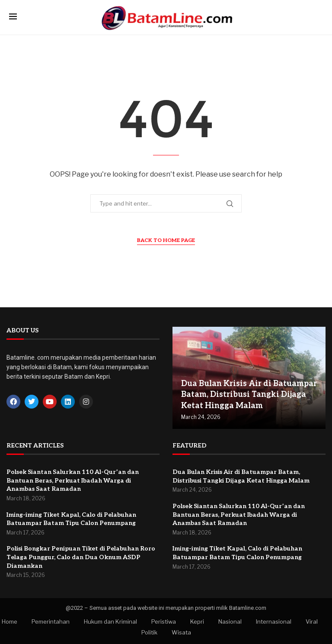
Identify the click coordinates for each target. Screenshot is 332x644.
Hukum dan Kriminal (110, 621)
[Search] (319, 17)
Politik (149, 632)
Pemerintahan (51, 621)
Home (10, 621)
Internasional (274, 621)
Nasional (230, 621)
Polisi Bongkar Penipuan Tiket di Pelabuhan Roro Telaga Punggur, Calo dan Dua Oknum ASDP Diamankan (81, 557)
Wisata (181, 632)
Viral (312, 621)
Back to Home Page (166, 240)
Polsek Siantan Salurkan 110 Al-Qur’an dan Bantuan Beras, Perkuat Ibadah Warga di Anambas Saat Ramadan (73, 480)
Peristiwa (164, 621)
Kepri (197, 621)
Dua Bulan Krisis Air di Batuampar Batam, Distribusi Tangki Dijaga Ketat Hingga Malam (249, 394)
